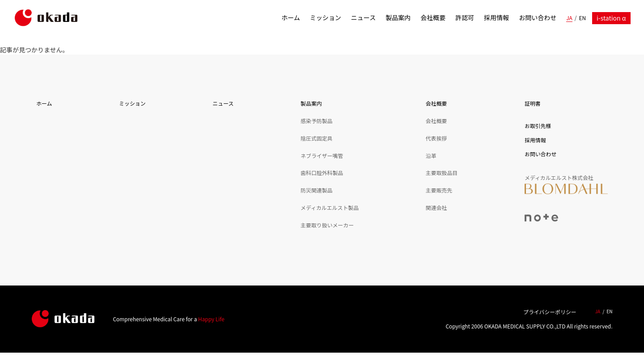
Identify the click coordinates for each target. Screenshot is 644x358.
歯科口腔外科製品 (322, 173)
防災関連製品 (316, 190)
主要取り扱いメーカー (327, 225)
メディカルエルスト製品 (330, 207)
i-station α (611, 18)
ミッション (326, 17)
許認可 (465, 17)
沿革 (431, 156)
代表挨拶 (436, 138)
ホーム (291, 17)
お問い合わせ (538, 17)
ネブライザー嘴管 (322, 156)
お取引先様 (538, 126)
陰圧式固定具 (316, 138)
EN (582, 18)
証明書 (533, 103)
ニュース (363, 17)
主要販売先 (439, 190)
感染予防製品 (316, 121)
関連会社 (436, 207)
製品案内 (398, 17)
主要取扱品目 (442, 173)
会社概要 (433, 17)
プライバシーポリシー (550, 312)
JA (569, 18)
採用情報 (496, 17)
